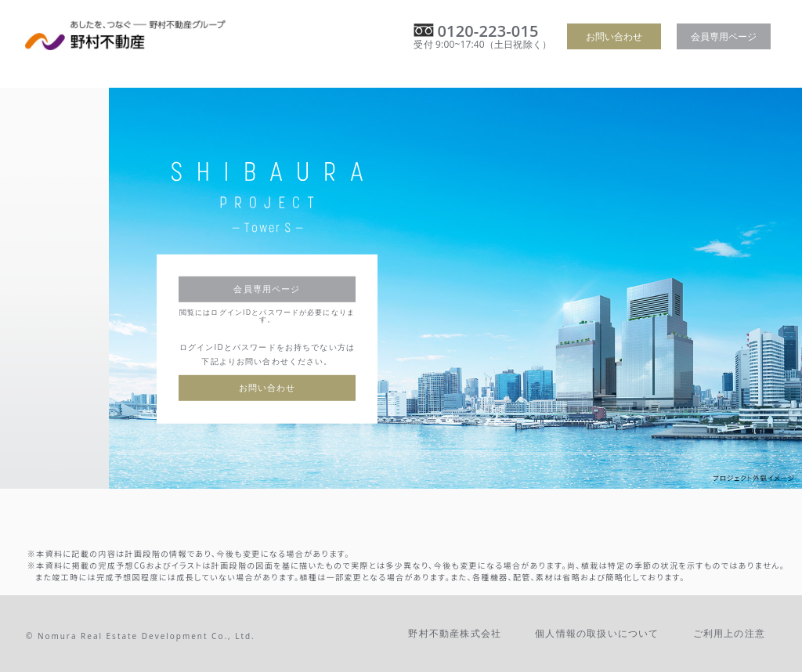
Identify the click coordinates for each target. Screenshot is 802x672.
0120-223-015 (488, 31)
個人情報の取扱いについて (597, 633)
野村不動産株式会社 (455, 633)
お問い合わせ (614, 36)
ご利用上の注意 (729, 633)
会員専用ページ (724, 36)
